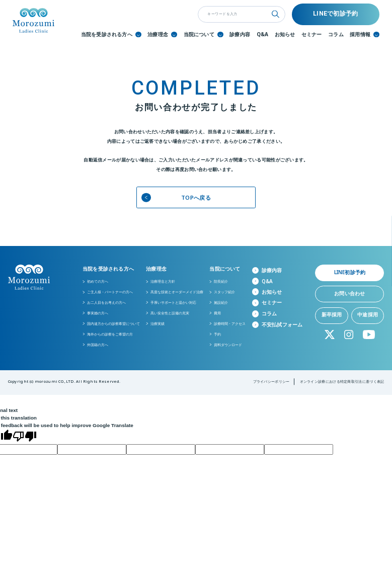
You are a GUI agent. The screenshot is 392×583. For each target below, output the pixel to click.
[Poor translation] (25, 437)
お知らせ (285, 35)
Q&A (263, 35)
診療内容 (240, 35)
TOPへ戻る (176, 197)
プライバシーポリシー (271, 381)
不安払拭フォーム (282, 324)
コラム (336, 35)
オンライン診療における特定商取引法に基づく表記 (342, 381)
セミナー (312, 35)
